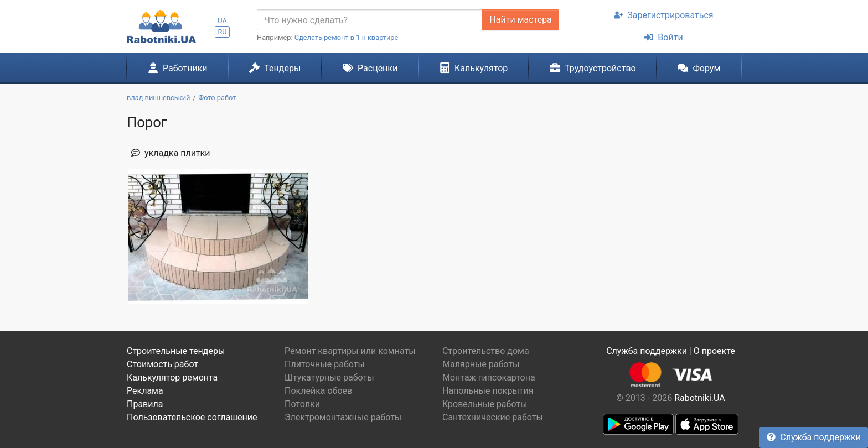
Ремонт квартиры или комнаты (350, 351)
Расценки (370, 68)
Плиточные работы (325, 364)
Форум (699, 68)
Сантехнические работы (493, 417)
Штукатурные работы (329, 377)
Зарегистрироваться (663, 15)
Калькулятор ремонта (172, 377)
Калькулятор (474, 68)
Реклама (145, 391)
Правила (145, 404)
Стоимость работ (162, 364)
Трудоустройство (593, 68)
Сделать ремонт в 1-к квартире (347, 37)
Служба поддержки (814, 437)
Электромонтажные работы (343, 417)
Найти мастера (520, 20)
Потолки (302, 404)
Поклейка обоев (318, 391)
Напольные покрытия (488, 391)
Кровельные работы (485, 404)
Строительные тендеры (176, 351)
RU (222, 32)
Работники (178, 68)
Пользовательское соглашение (192, 417)
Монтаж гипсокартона (489, 377)
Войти (663, 37)
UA (222, 21)
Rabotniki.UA (700, 398)
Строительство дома (486, 351)
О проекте (714, 351)
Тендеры (275, 68)
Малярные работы (481, 364)
